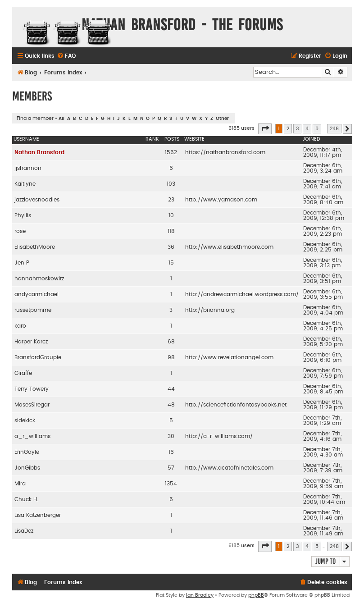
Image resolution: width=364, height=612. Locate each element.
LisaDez (24, 531)
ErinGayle (27, 452)
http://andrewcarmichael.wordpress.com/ (242, 294)
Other (222, 119)
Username (26, 139)
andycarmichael (36, 294)
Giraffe (23, 373)
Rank (152, 139)
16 (171, 452)
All (61, 119)
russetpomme (33, 310)
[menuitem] (66, 56)
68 (171, 342)
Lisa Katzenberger (38, 515)
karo (20, 326)
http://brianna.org (210, 310)
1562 (171, 152)
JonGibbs (27, 468)
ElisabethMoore (35, 247)
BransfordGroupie (38, 357)
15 (171, 263)
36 (171, 247)
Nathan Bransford (39, 152)
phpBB (256, 595)
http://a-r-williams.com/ (219, 436)
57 (171, 468)
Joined (311, 139)
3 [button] (297, 129)
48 (171, 405)
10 (171, 215)
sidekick (25, 420)
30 (171, 436)
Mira (20, 484)
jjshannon (28, 168)
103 (171, 184)
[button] (265, 129)
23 (171, 200)
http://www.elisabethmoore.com (229, 247)
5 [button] (317, 129)
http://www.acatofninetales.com (229, 468)
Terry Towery (32, 389)
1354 (171, 484)
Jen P (22, 263)
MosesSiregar (32, 405)
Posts (172, 139)
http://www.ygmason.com (221, 200)
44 (171, 389)
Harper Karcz (31, 342)
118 (171, 231)
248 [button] (334, 129)
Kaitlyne (25, 184)
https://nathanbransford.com (225, 152)
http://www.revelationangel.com (229, 357)
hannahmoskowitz (39, 279)
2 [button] (288, 129)
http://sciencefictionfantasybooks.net (236, 405)
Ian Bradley (200, 595)
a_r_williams (32, 436)
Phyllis (23, 215)
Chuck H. (26, 499)
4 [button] (307, 129)
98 (171, 357)
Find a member (35, 118)
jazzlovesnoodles (37, 200)
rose (20, 231)
